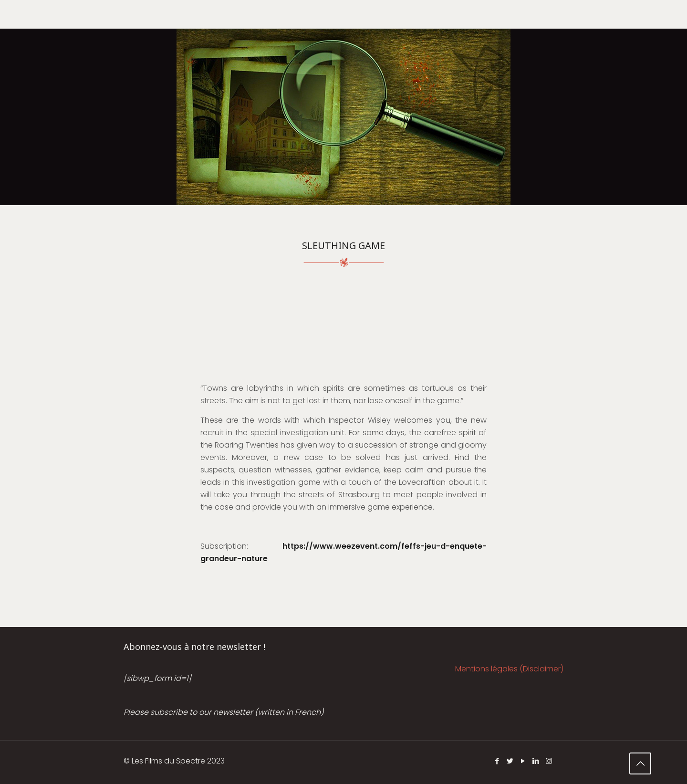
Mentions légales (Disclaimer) (509, 669)
